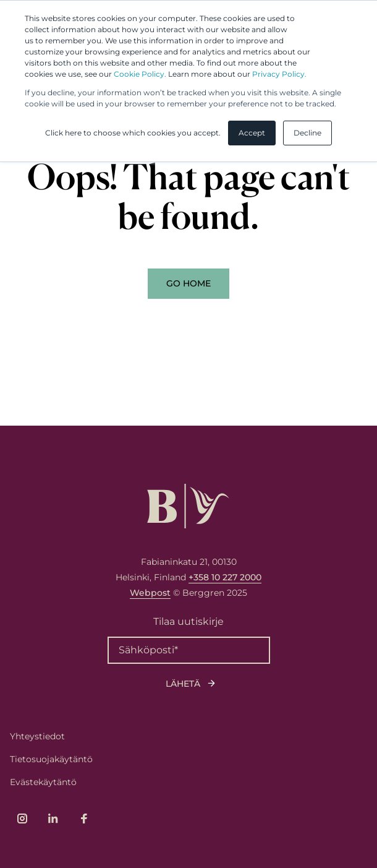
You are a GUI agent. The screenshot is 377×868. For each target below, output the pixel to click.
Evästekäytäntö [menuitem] (43, 782)
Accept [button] (252, 133)
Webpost (150, 593)
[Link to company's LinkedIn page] (53, 819)
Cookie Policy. (140, 74)
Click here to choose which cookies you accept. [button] (133, 133)
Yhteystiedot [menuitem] (37, 736)
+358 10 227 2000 (225, 577)
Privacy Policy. (279, 74)
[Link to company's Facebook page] (84, 819)
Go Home (188, 283)
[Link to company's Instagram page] (22, 819)
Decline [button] (307, 133)
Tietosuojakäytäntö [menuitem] (51, 759)
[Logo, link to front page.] (188, 506)
